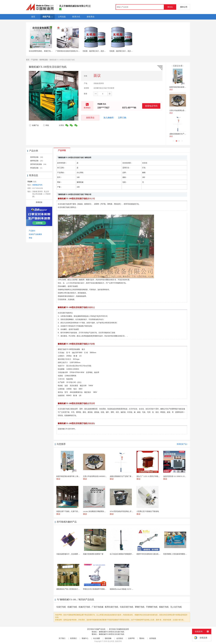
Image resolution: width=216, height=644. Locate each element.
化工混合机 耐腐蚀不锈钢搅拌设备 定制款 (125, 554)
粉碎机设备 (44, 60)
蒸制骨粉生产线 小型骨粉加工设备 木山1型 (72, 589)
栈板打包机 (164, 607)
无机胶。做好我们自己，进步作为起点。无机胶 (100, 51)
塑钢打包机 (140, 607)
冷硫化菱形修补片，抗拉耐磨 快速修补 (71, 554)
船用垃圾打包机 (112, 607)
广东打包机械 (98, 607)
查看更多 (39, 202)
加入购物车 (109, 118)
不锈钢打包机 (152, 607)
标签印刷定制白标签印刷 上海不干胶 (183, 87)
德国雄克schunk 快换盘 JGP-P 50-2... (123, 589)
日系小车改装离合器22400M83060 (182, 110)
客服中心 (85, 638)
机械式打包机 (84, 607)
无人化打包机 (176, 607)
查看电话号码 (151, 106)
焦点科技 (111, 641)
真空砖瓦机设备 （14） (39, 164)
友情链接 (153, 638)
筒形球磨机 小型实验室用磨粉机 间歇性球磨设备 (181, 554)
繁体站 (142, 638)
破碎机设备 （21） (37, 161)
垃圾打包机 (61, 607)
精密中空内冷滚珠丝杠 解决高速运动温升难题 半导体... (157, 554)
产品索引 (32, 231)
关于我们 (62, 638)
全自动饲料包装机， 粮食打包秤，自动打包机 (46, 51)
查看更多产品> (182, 444)
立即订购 (122, 118)
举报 (46, 125)
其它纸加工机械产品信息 (96, 629)
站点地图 (97, 638)
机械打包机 (72, 607)
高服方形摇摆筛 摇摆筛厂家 (93, 554)
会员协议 (120, 638)
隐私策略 (108, 638)
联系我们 (74, 638)
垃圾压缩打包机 (127, 607)
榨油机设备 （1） (37, 168)
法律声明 (131, 638)
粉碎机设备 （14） (37, 157)
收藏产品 (34, 125)
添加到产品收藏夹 (35, 234)
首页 (28, 60)
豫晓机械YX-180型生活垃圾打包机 (112, 632)
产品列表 (34, 60)
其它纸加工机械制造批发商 (119, 629)
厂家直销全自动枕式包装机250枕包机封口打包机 (73, 51)
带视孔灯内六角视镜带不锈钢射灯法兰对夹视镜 (100, 589)
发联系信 (90, 118)
